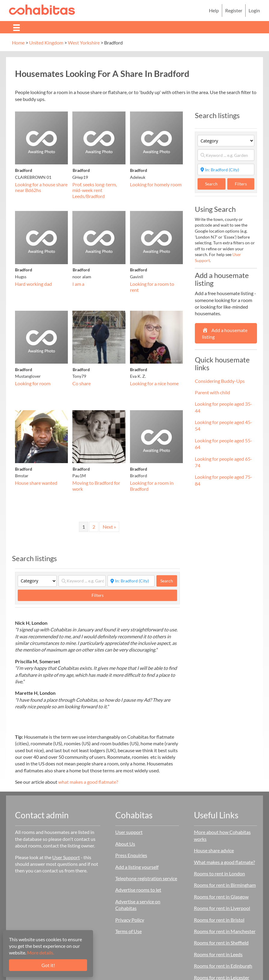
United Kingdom (46, 43)
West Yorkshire (84, 43)
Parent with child (212, 392)
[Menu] (17, 27)
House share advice (214, 850)
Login (254, 10)
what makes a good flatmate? (88, 782)
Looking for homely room (156, 184)
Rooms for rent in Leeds (218, 954)
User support (129, 832)
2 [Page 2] (94, 527)
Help (214, 10)
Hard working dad (33, 284)
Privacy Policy (130, 920)
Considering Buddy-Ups (220, 381)
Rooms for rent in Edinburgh (223, 966)
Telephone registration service (146, 878)
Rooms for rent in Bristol (219, 920)
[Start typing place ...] (131, 581)
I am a (78, 284)
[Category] (37, 581)
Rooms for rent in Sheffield (221, 943)
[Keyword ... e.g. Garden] (82, 581)
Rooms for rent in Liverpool (222, 908)
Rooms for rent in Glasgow (221, 897)
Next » (109, 527)
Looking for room (33, 383)
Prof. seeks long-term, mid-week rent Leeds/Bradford (95, 190)
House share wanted (36, 483)
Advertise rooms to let (138, 890)
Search (169, 581)
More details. (41, 953)
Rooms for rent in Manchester (225, 931)
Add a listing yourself (137, 867)
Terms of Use (128, 931)
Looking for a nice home (154, 383)
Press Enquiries (131, 855)
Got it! (48, 965)
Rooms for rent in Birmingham (225, 885)
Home (18, 43)
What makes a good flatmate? (224, 862)
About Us (125, 844)
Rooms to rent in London (219, 873)
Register (234, 10)
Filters (98, 595)
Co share (82, 383)
